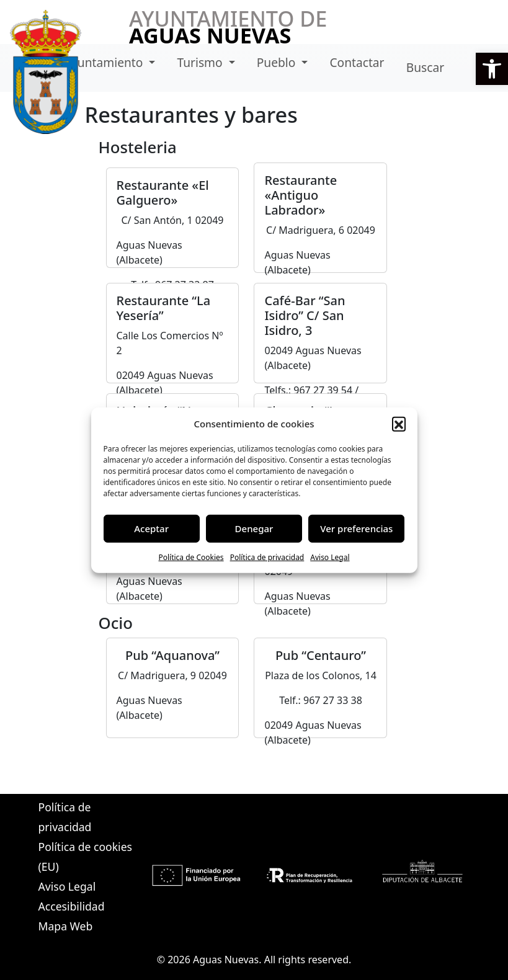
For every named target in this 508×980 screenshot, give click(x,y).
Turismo (201, 62)
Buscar (425, 67)
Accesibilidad (72, 906)
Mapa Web (66, 926)
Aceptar (151, 528)
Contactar (357, 62)
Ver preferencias (356, 528)
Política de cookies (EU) (85, 857)
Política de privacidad (267, 557)
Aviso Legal (330, 557)
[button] (492, 69)
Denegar (254, 528)
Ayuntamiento (105, 62)
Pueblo (278, 62)
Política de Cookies (191, 557)
